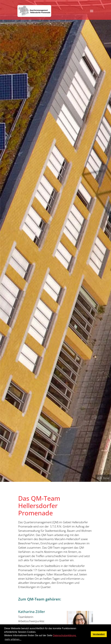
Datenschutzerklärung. (65, 635)
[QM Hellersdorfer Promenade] (34, 11)
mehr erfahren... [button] (13, 639)
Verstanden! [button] (99, 634)
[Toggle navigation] (92, 11)
